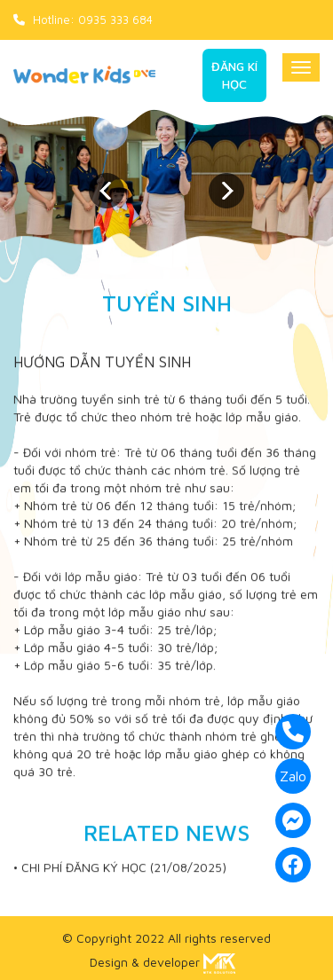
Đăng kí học (234, 75)
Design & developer (163, 962)
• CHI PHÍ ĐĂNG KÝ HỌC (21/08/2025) (120, 868)
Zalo (293, 776)
